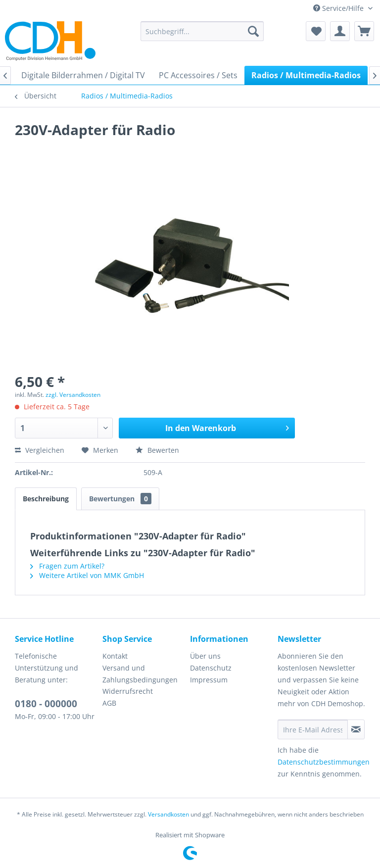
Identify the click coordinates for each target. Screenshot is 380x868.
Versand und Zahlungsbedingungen (140, 674)
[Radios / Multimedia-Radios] (306, 75)
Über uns (205, 656)
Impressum (209, 680)
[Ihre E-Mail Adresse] (313, 729)
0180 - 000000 (46, 704)
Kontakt (115, 656)
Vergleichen (40, 450)
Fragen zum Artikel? (67, 566)
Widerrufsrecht (128, 691)
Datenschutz (211, 668)
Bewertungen (120, 499)
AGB (109, 703)
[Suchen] (253, 31)
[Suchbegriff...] (202, 31)
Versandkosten (168, 814)
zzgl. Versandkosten (73, 395)
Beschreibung (46, 499)
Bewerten (157, 450)
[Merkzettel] (316, 31)
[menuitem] (202, 31)
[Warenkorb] (364, 31)
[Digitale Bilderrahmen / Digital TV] (83, 75)
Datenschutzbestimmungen (324, 762)
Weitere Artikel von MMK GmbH (87, 575)
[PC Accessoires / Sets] (198, 75)
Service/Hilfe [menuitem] (339, 8)
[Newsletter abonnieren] (356, 729)
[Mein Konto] (340, 31)
